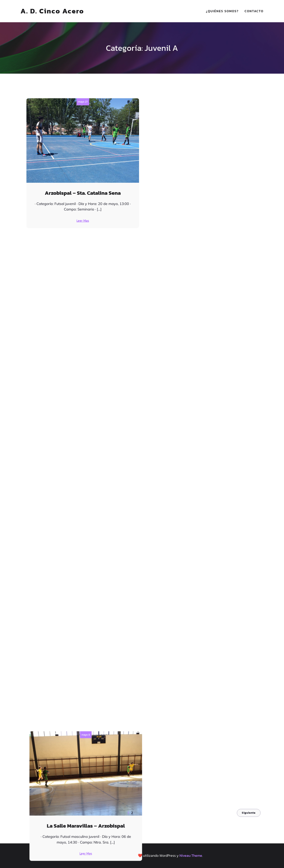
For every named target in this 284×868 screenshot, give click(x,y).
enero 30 (201, 526)
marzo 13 (83, 385)
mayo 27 (83, 102)
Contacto (254, 11)
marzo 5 (201, 385)
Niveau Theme (191, 855)
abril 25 (83, 243)
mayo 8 (201, 102)
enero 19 (201, 668)
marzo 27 (201, 243)
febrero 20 (83, 526)
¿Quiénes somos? (222, 11)
